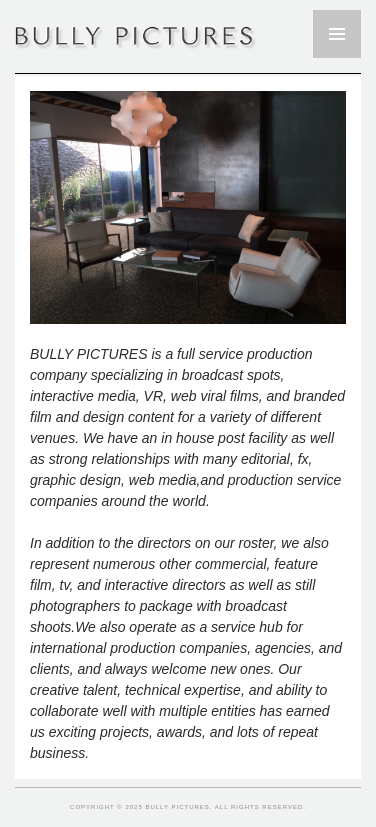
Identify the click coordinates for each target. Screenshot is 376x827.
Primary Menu (337, 34)
